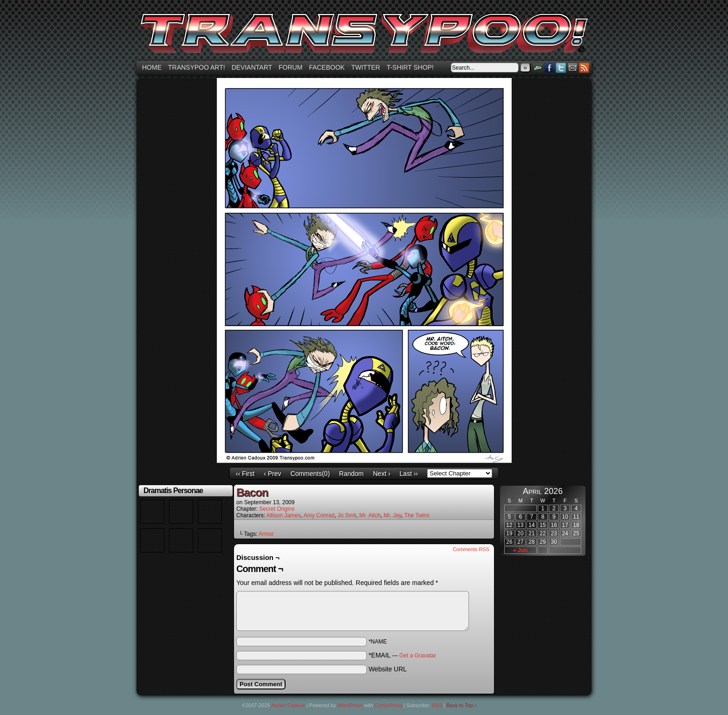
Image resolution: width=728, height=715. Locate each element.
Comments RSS (471, 549)
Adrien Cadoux (288, 705)
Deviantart (252, 67)
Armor (266, 534)
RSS (584, 68)
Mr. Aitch (370, 515)
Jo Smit (347, 515)
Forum (290, 67)
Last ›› (409, 474)
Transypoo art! (197, 67)
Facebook (327, 67)
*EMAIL (403, 655)
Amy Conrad (319, 515)
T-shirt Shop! (410, 67)
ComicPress (388, 705)
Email (573, 68)
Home (152, 67)
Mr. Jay (393, 515)
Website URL (388, 669)
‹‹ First (245, 474)
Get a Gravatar (418, 656)
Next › (381, 474)
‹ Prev (272, 474)
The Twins (417, 515)
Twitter (365, 67)
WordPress (350, 705)
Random (351, 474)
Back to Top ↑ (462, 705)
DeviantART (538, 68)
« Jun (520, 550)
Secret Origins (277, 509)
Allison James (284, 515)
